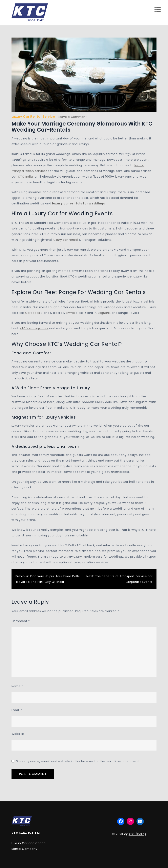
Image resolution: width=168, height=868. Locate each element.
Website (18, 734)
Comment (21, 621)
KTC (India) (137, 834)
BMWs (70, 313)
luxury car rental (66, 240)
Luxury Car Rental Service (33, 117)
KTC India (26, 177)
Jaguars (104, 313)
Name (17, 686)
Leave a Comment (72, 117)
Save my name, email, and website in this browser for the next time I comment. (78, 761)
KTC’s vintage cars (34, 328)
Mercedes (33, 313)
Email (17, 710)
